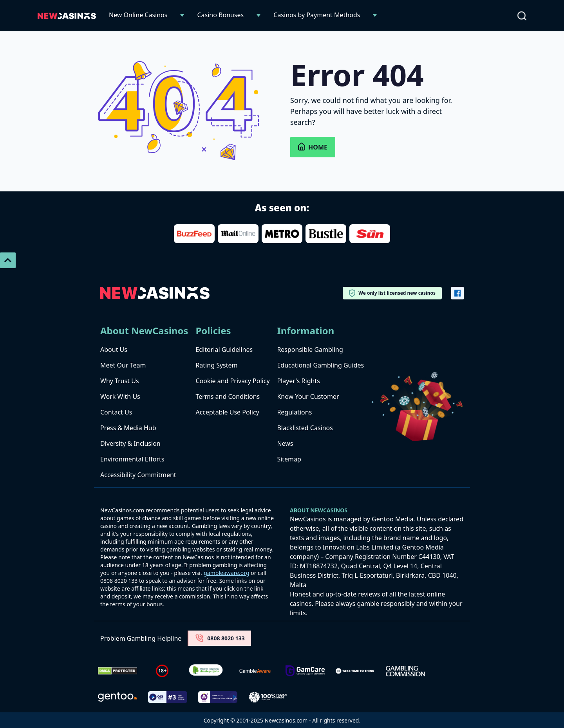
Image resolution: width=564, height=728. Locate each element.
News (285, 443)
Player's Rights (298, 381)
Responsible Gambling (310, 350)
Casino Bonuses (220, 15)
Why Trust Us (120, 381)
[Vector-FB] (457, 293)
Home (313, 147)
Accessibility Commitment (138, 475)
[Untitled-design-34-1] (305, 671)
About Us (114, 350)
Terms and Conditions (228, 396)
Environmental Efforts (132, 459)
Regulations (294, 412)
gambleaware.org (226, 573)
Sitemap (289, 459)
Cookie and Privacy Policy (232, 381)
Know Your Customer (308, 396)
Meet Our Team (123, 365)
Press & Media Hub (128, 428)
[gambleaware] (255, 671)
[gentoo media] (117, 697)
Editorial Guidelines (224, 350)
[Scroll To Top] (8, 260)
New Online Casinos (138, 15)
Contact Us (116, 412)
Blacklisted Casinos (305, 428)
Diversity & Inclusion (130, 443)
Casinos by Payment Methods (317, 15)
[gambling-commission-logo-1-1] (405, 671)
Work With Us (120, 396)
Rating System (216, 365)
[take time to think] (355, 671)
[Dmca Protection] (117, 671)
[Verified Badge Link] (206, 671)
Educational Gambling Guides (320, 365)
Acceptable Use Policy (227, 412)
